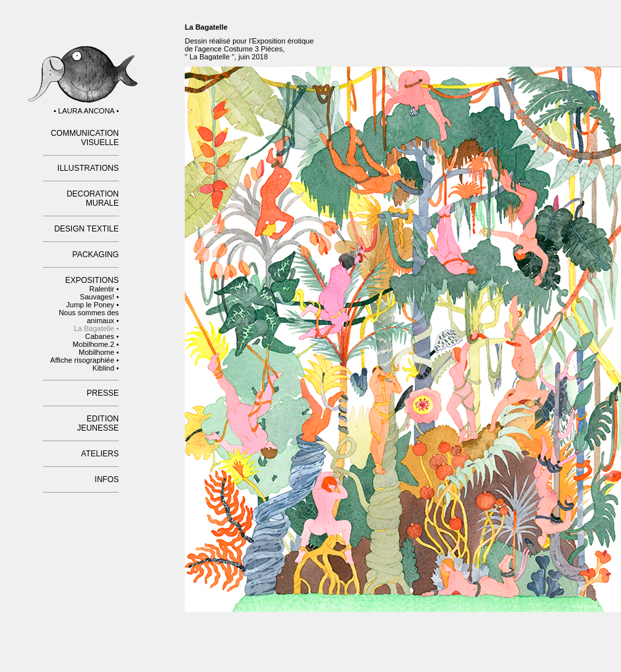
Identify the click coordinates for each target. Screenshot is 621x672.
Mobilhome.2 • (96, 344)
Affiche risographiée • (84, 360)
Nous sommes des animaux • (89, 317)
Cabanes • (102, 336)
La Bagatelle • (96, 328)
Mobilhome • (99, 352)
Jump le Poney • (92, 305)
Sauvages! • (99, 297)
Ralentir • (104, 289)
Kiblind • (106, 368)
